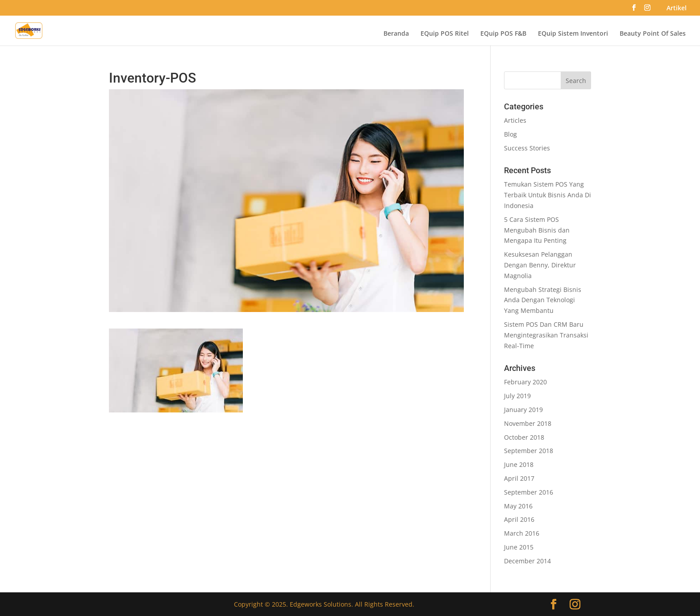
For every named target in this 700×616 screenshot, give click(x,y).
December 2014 (527, 561)
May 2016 (518, 506)
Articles (515, 120)
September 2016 (529, 492)
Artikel (677, 8)
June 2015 (519, 547)
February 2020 (525, 382)
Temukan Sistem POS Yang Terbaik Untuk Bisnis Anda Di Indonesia (548, 195)
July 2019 (517, 396)
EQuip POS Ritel (445, 34)
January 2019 (523, 410)
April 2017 (519, 478)
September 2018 (529, 451)
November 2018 (528, 423)
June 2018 (519, 464)
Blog (510, 134)
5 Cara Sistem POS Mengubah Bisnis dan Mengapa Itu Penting (537, 230)
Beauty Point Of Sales (653, 34)
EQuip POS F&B (503, 34)
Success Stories (527, 148)
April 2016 (519, 519)
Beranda (396, 34)
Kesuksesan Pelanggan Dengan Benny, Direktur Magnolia (540, 265)
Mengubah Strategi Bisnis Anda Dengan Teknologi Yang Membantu (543, 300)
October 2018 (524, 437)
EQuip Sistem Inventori (573, 34)
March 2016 (522, 533)
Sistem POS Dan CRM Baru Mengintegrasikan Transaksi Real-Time (546, 335)
